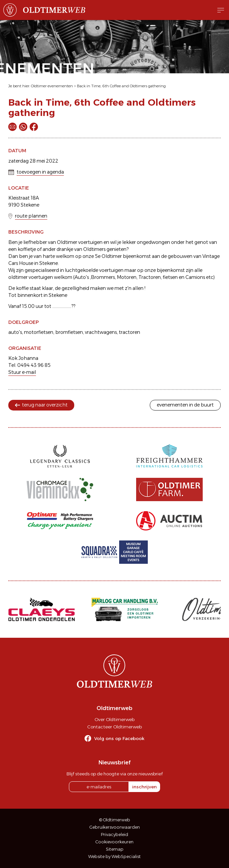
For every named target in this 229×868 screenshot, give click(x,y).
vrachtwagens (101, 332)
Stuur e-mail (22, 372)
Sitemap (115, 849)
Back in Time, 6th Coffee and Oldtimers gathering (121, 86)
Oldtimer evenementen (52, 86)
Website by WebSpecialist (114, 857)
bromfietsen (69, 332)
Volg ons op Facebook (119, 738)
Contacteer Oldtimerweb (114, 727)
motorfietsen (39, 332)
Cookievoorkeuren (114, 842)
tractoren (129, 332)
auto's (15, 332)
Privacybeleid (114, 835)
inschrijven (144, 787)
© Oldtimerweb (115, 820)
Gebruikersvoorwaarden (115, 827)
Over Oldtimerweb (114, 719)
